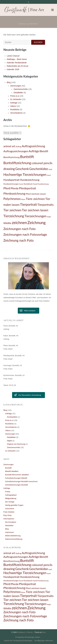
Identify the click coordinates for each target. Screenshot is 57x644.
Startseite (22, 24)
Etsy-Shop (7, 515)
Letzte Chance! (13, 56)
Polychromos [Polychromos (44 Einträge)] (12, 199)
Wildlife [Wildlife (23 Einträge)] (7, 223)
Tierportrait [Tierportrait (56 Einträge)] (28, 204)
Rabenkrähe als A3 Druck (18, 66)
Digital (9, 441)
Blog (9, 82)
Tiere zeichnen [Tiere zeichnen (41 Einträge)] (35, 199)
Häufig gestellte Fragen (14, 505)
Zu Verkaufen (16, 99)
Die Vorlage (10, 502)
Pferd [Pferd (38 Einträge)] (7, 188)
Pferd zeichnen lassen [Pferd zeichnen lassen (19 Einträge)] (36, 194)
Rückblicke (15, 110)
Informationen (9, 519)
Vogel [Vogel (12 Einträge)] (49, 217)
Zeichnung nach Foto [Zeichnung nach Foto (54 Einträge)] (19, 240)
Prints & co (15, 96)
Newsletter (9, 525)
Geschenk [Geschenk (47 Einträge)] (22, 169)
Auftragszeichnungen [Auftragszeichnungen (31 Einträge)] (16, 151)
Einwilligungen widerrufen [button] (44, 641)
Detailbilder (18, 93)
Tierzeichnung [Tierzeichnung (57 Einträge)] (14, 216)
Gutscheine (10, 509)
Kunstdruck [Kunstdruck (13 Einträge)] (28, 184)
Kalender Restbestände (17, 63)
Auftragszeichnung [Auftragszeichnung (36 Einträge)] (33, 146)
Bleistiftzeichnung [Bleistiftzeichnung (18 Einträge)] (12, 157)
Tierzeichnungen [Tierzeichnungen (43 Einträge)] (35, 216)
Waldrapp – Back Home (17, 59)
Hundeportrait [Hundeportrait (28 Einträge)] (11, 180)
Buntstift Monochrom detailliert (17, 475)
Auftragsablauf (11, 495)
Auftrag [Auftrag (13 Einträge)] (18, 146)
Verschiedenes (16, 113)
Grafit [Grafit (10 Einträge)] (50, 169)
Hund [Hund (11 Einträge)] (49, 175)
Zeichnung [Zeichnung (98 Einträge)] (37, 222)
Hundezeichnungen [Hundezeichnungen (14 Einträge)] (11, 184)
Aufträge (14, 103)
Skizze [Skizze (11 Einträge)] (23, 199)
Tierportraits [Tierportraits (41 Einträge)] (45, 205)
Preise (8, 492)
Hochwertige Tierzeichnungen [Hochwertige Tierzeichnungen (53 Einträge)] (25, 174)
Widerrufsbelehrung (13, 536)
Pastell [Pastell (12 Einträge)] (35, 184)
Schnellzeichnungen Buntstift (16, 485)
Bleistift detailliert (12, 471)
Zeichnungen (16, 86)
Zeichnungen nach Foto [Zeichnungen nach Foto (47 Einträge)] (19, 229)
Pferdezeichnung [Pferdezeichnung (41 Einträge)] (14, 193)
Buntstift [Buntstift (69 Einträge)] (27, 157)
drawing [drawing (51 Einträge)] (9, 169)
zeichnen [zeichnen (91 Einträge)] (19, 223)
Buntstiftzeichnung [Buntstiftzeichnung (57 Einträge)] (17, 163)
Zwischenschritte (21, 89)
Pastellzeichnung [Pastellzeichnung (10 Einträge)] (43, 184)
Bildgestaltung (11, 498)
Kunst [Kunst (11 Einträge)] (21, 184)
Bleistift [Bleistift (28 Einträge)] (44, 151)
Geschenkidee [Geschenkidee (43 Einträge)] (39, 169)
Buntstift (8, 468)
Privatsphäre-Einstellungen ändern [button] (28, 637)
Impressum (9, 532)
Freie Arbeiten (9, 512)
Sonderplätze (12, 417)
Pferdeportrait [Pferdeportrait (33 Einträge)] (27, 188)
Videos (13, 106)
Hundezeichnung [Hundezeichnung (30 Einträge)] (30, 180)
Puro (44, 632)
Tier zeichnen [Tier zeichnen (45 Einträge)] (12, 210)
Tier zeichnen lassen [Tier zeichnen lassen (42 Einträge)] (35, 210)
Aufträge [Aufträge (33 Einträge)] (34, 151)
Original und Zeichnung (16, 444)
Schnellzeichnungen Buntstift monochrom (21, 481)
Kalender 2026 (13, 69)
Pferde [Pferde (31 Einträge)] (15, 188)
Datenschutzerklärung (14, 539)
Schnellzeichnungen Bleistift (16, 478)
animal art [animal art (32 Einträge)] (9, 146)
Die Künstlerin (11, 522)
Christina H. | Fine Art (25, 632)
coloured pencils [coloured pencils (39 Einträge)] (42, 163)
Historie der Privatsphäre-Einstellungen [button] (18, 641)
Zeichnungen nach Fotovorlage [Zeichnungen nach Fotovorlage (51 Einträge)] (25, 234)
